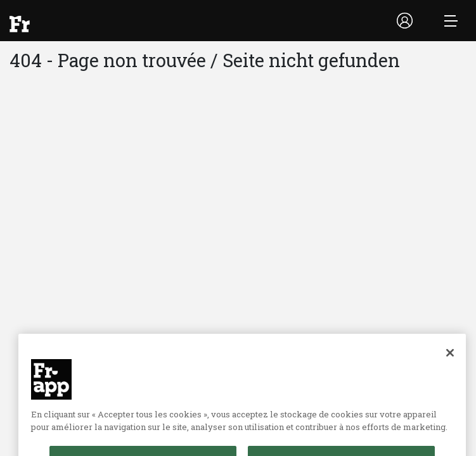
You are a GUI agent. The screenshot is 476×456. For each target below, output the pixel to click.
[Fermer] (450, 361)
